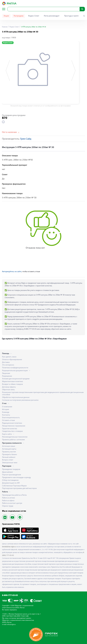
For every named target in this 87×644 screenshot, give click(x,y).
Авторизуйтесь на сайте (12, 272)
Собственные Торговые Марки (14, 486)
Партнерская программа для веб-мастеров (19, 488)
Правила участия (9, 452)
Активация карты (9, 449)
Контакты (6, 415)
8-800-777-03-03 (10, 595)
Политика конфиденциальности (15, 368)
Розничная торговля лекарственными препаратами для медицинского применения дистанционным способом (43, 394)
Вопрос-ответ (8, 460)
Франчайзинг (8, 472)
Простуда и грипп (71, 16)
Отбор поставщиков (10, 480)
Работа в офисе (8, 501)
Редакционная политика (12, 423)
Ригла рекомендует (52, 16)
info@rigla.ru (11, 625)
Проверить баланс (10, 455)
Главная (5, 27)
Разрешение (7, 376)
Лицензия (6, 373)
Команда (6, 412)
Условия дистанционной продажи (16, 379)
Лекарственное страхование (14, 426)
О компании (7, 407)
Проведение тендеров (11, 469)
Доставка (6, 362)
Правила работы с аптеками (13, 440)
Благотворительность (11, 418)
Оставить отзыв (8, 420)
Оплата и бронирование (12, 360)
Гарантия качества (10, 429)
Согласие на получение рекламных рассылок (20, 400)
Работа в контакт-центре (12, 503)
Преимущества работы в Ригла (14, 495)
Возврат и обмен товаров (12, 384)
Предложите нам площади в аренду (16, 478)
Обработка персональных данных (16, 397)
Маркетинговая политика (13, 382)
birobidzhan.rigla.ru (9, 547)
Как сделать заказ (9, 357)
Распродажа (19, 16)
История (6, 410)
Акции (6, 16)
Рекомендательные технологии (15, 437)
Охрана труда (8, 506)
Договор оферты (9, 387)
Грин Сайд (26, 139)
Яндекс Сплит (34, 16)
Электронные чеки (10, 463)
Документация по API (11, 483)
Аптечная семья (9, 446)
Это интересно (8, 365)
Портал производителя (12, 475)
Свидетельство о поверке (12, 431)
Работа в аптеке (9, 498)
